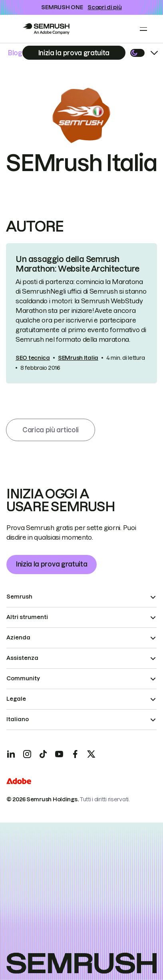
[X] (91, 754)
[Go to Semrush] (46, 29)
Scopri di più (104, 7)
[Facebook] (75, 754)
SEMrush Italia (78, 358)
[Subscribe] (74, 53)
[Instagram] (27, 754)
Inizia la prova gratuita (52, 564)
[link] (81, 313)
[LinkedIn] (11, 754)
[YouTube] (59, 754)
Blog (15, 53)
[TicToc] (43, 754)
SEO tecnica (33, 358)
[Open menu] (143, 29)
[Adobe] (19, 782)
